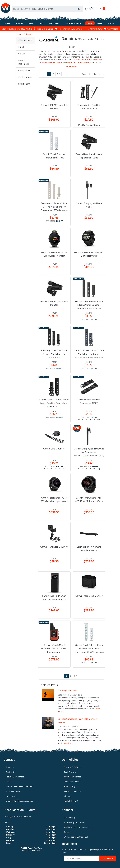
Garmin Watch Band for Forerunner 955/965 (54, 153)
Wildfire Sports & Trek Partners (77, 825)
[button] (25, 45)
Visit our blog (70, 815)
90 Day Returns (110, 26)
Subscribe (108, 856)
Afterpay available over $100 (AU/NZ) (32, 26)
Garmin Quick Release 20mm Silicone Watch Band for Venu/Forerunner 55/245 (89, 302)
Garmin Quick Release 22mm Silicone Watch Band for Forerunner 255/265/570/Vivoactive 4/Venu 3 (54, 352)
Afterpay (68, 793)
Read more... (70, 741)
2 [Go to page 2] (53, 71)
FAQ (8, 779)
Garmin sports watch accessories (88, 57)
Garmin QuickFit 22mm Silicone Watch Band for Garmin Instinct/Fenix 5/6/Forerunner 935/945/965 (89, 352)
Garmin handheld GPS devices (79, 60)
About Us (10, 765)
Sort (84, 71)
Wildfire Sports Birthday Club (76, 834)
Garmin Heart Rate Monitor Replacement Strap (89, 153)
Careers (67, 829)
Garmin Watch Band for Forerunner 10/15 (89, 104)
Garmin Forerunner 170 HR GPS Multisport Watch (54, 252)
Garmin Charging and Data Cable (89, 202)
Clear (22, 167)
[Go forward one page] (58, 71)
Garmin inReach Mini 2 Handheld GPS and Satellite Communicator (54, 646)
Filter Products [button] (25, 38)
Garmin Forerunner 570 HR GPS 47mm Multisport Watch (89, 497)
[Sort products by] (96, 71)
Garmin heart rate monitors (50, 60)
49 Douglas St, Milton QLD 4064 (18, 814)
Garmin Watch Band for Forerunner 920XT (89, 399)
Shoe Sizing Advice (14, 789)
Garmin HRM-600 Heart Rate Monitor (54, 301)
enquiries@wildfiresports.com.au (20, 798)
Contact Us (11, 769)
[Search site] (79, 7)
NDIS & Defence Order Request (19, 784)
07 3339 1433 (12, 793)
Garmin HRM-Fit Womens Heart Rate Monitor (89, 546)
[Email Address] (82, 856)
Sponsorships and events (75, 820)
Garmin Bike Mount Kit (54, 446)
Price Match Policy (72, 779)
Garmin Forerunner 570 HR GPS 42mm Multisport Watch (54, 497)
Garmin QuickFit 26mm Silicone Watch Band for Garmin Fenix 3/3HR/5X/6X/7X (54, 400)
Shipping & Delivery (72, 765)
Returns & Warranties (15, 774)
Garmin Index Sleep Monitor (89, 593)
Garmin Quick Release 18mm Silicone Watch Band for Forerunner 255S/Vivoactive (54, 204)
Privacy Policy (70, 784)
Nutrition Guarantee (72, 774)
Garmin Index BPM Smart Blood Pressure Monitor (54, 595)
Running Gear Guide (67, 688)
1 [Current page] (49, 71)
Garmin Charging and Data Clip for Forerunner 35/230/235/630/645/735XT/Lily (89, 450)
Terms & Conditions (73, 789)
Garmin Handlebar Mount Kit (54, 544)
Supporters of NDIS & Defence (86, 26)
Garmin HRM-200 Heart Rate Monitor (54, 104)
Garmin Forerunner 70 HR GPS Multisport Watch (89, 252)
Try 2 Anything (70, 769)
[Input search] (43, 7)
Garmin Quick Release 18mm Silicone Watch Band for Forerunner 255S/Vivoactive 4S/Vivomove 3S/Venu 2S (89, 646)
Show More (72, 64)
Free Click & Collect (59, 26)
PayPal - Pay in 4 (71, 798)
